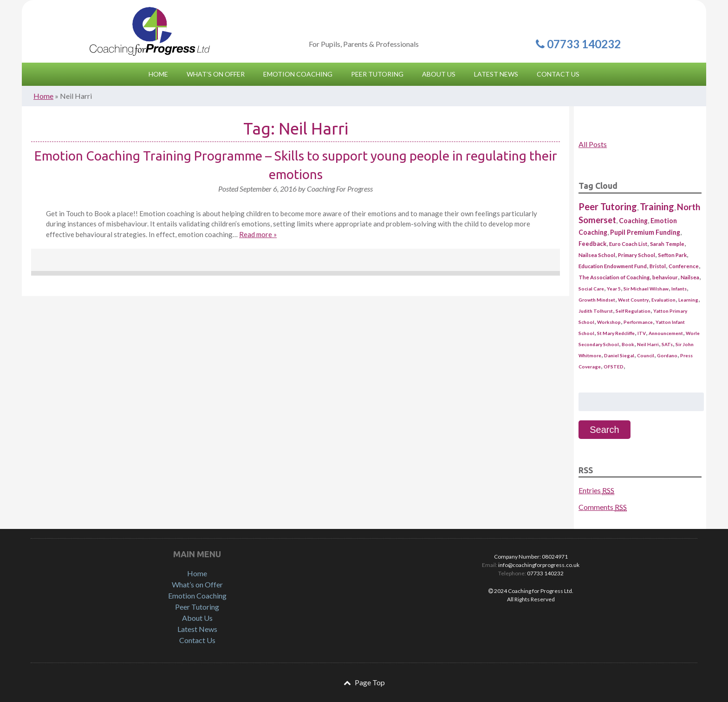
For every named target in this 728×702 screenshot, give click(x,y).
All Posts (593, 144)
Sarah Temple (667, 244)
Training (657, 206)
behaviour (665, 277)
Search (604, 430)
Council (646, 355)
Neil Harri (648, 344)
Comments (603, 507)
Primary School (637, 255)
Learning (688, 300)
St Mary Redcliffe (616, 333)
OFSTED (614, 367)
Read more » (258, 234)
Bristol (658, 266)
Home (43, 96)
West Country (633, 300)
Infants (679, 289)
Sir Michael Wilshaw (646, 289)
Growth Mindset (597, 300)
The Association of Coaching (614, 277)
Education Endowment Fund (613, 266)
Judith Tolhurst (596, 311)
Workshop (609, 322)
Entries (596, 490)
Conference (684, 266)
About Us (197, 618)
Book (628, 344)
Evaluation (663, 300)
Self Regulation (633, 311)
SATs (667, 344)
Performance (638, 322)
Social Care (591, 289)
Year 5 (614, 289)
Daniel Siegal (619, 355)
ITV (642, 333)
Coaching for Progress (150, 31)
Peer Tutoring (608, 206)
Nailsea (690, 277)
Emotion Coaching (197, 596)
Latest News (197, 629)
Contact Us (197, 640)
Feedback (592, 244)
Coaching (633, 221)
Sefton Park (672, 255)
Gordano (667, 355)
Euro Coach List (628, 244)
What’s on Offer (197, 584)
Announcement (666, 333)
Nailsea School (597, 255)
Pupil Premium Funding (645, 232)
